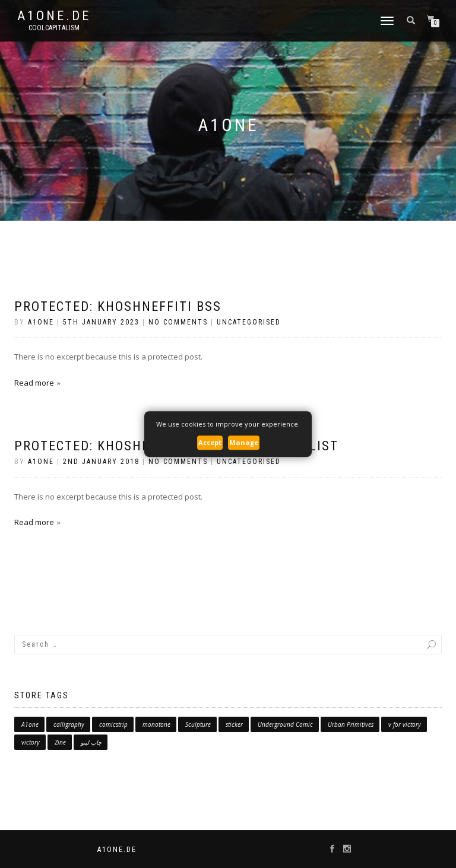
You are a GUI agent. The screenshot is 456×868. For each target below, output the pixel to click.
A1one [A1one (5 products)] (30, 724)
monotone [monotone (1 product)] (156, 724)
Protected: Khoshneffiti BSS (118, 306)
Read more (34, 383)
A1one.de (54, 16)
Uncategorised (249, 322)
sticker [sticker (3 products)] (234, 724)
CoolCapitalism (54, 28)
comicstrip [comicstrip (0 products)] (113, 724)
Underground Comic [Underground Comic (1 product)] (285, 724)
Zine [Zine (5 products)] (60, 742)
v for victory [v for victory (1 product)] (405, 724)
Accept (210, 443)
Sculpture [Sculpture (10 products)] (198, 724)
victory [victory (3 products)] (31, 742)
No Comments (178, 322)
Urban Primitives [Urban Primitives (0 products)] (351, 724)
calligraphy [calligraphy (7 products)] (69, 724)
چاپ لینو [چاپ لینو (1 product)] (91, 742)
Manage (244, 443)
